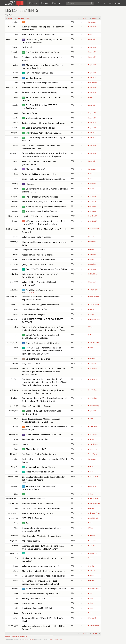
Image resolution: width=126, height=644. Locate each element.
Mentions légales (29, 639)
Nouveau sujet (22, 18)
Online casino (28, 47)
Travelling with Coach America (37, 73)
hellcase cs (27, 445)
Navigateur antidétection (33, 250)
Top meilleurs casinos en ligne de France (40, 83)
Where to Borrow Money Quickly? (38, 514)
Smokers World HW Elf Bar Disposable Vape (44, 589)
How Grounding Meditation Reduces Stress (42, 536)
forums (33, 3)
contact (56, 3)
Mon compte (115, 3)
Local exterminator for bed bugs (38, 128)
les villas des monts (32, 78)
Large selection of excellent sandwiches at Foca (43, 179)
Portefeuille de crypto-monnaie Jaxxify (40, 92)
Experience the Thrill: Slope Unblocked (41, 435)
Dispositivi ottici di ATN (35, 449)
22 (30, 293)
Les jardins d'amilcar (31, 364)
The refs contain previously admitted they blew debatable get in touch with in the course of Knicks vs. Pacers (43, 372)
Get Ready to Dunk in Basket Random (39, 454)
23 (32, 293)
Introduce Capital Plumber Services (40, 211)
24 (34, 293)
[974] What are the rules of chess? (37, 265)
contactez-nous (58, 639)
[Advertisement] (114, 46)
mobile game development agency (38, 255)
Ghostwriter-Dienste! (33, 169)
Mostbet (28, 184)
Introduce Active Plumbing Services (42, 133)
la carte (44, 3)
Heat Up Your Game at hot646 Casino (39, 35)
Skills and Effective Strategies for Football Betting (44, 88)
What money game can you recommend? (41, 566)
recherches (51, 639)
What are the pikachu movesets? (37, 237)
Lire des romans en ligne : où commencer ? (41, 305)
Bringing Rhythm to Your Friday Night (41, 343)
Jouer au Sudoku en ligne (33, 315)
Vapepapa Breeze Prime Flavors (38, 467)
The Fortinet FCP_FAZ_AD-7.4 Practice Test (42, 202)
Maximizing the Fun (31, 541)
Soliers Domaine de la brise (36, 359)
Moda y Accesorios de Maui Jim (38, 472)
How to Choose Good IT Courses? (37, 504)
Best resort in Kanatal (32, 613)
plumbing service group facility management (44, 207)
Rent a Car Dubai (30, 113)
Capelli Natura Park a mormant (38, 290)
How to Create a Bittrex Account (37, 406)
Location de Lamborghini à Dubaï (37, 608)
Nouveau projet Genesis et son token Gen (41, 508)
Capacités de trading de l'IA (34, 309)
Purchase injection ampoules (35, 439)
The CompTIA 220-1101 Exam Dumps (41, 52)
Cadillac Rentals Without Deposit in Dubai (41, 594)
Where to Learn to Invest (33, 499)
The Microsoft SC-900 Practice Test (40, 197)
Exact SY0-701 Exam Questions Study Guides (44, 269)
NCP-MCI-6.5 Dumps (32, 518)
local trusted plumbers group (37, 118)
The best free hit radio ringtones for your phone (44, 571)
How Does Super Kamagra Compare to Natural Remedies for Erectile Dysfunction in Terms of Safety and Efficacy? (42, 351)
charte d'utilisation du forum (16, 637)
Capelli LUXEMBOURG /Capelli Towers (40, 216)
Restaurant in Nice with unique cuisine (39, 174)
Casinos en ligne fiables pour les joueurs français (44, 123)
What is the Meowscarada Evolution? (39, 260)
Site (26, 523)
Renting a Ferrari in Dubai (33, 599)
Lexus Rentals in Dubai (32, 604)
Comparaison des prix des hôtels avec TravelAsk (44, 576)
